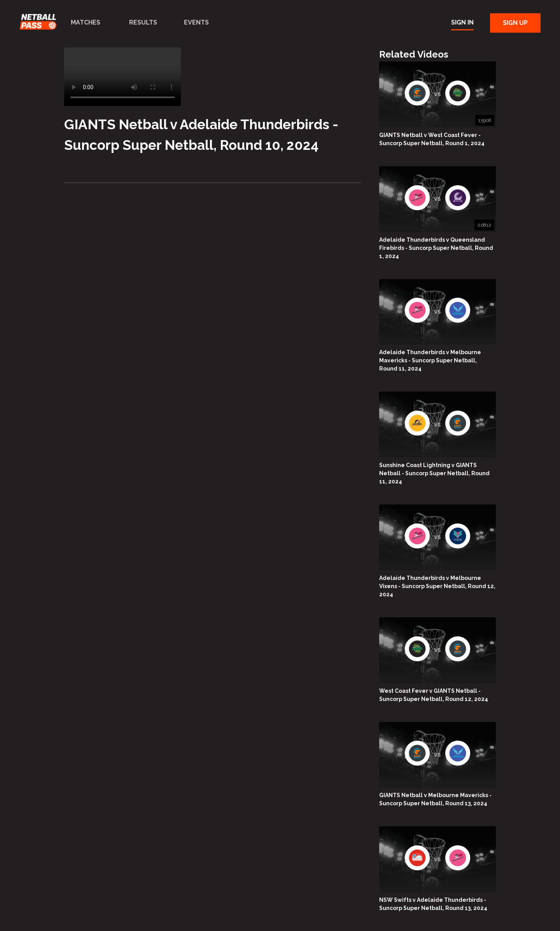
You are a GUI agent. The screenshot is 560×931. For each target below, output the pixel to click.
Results (143, 22)
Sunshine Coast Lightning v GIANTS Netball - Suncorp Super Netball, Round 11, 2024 (434, 473)
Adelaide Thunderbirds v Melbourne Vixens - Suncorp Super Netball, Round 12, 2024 (437, 586)
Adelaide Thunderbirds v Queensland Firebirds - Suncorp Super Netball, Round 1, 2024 (436, 248)
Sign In (462, 22)
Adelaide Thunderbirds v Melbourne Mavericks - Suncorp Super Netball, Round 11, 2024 (430, 360)
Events (196, 22)
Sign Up (515, 23)
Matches (86, 22)
